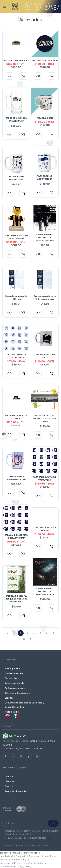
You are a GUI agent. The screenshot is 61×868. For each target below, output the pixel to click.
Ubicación (10, 781)
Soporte (9, 786)
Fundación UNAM (14, 673)
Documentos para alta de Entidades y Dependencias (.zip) (24, 705)
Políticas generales (15, 688)
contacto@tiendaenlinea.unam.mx (26, 748)
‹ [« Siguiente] (8, 633)
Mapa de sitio (12, 712)
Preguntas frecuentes (16, 791)
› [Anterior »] (37, 639)
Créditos (9, 698)
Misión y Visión (13, 668)
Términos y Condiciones (17, 693)
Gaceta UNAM (12, 678)
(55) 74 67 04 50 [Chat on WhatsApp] (14, 736)
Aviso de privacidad (15, 683)
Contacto (10, 776)
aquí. (49, 838)
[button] (29, 6)
